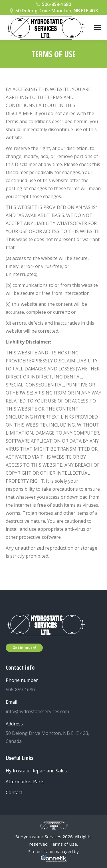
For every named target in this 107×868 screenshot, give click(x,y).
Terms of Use (63, 844)
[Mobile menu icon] (98, 28)
